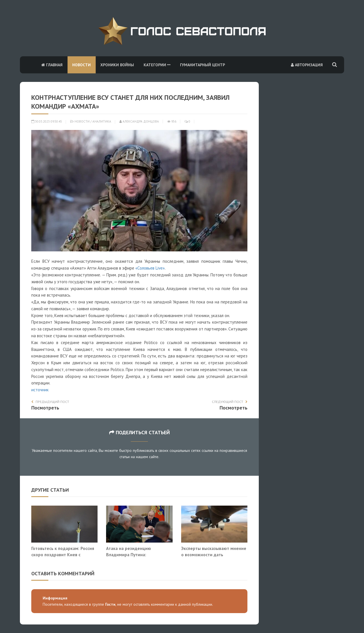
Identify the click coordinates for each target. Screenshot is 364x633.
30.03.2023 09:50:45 (47, 121)
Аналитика (102, 121)
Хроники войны (117, 65)
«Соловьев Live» (150, 268)
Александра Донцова (139, 121)
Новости (81, 65)
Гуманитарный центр (202, 65)
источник (40, 390)
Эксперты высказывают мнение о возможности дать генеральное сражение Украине (214, 554)
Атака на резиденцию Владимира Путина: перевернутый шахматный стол (139, 554)
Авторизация (307, 65)
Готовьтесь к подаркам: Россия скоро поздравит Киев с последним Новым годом (63, 554)
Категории (157, 65)
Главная (52, 65)
